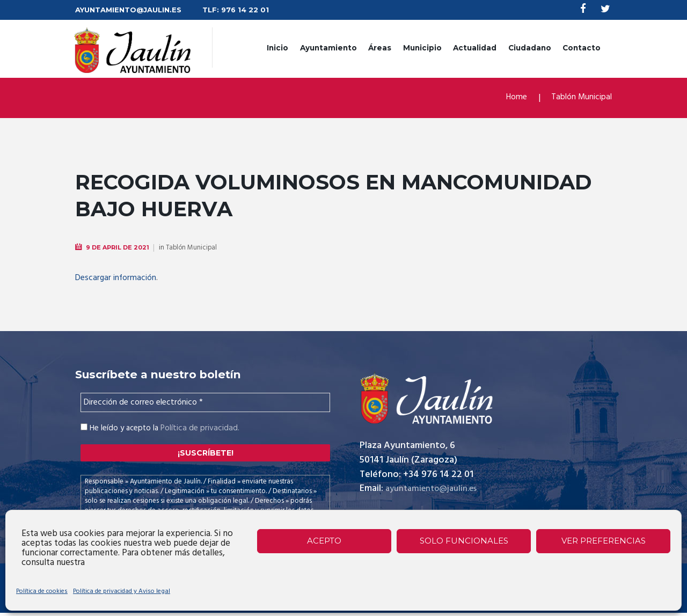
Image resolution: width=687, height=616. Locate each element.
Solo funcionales (464, 541)
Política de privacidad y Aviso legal (122, 591)
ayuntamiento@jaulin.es (436, 490)
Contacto (582, 48)
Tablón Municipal (578, 98)
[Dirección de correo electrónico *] (205, 403)
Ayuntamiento (328, 48)
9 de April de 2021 (120, 248)
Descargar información (119, 279)
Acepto (324, 541)
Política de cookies (42, 591)
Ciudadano (530, 48)
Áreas (380, 48)
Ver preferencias (604, 541)
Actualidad (475, 48)
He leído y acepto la (158, 429)
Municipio (422, 48)
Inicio (277, 48)
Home (509, 98)
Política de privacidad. (198, 429)
